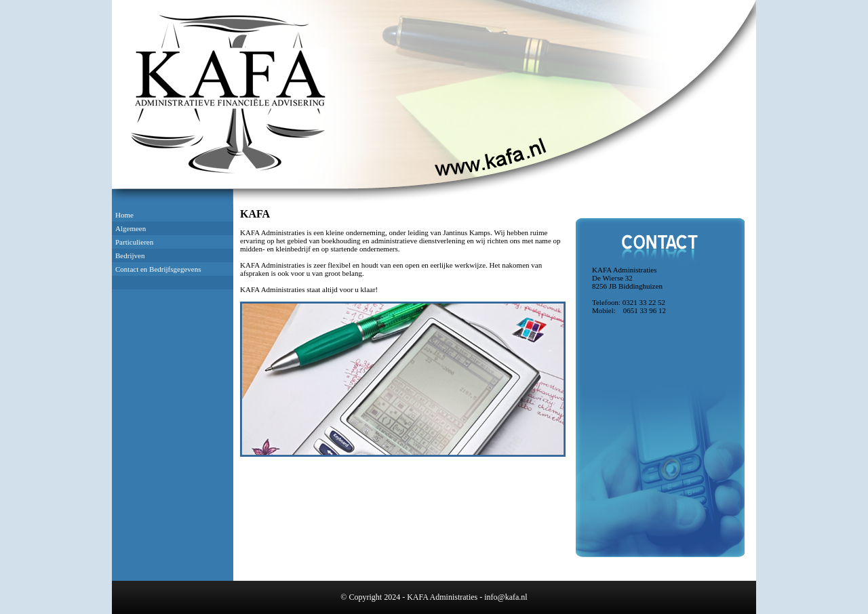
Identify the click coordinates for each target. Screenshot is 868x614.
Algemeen (131, 228)
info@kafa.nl (506, 597)
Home (124, 215)
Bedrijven (130, 255)
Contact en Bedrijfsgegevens (158, 269)
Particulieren (134, 242)
